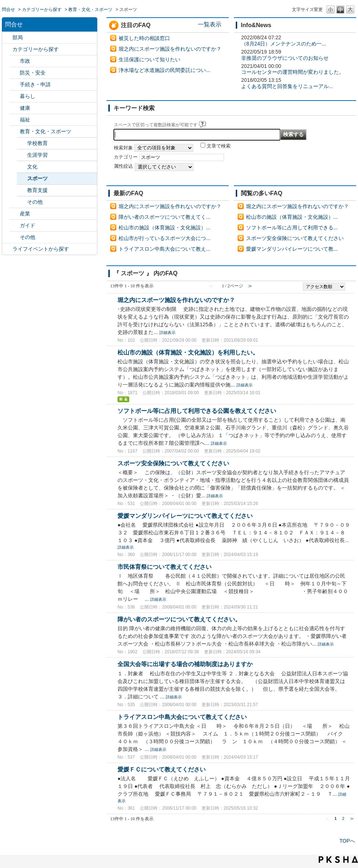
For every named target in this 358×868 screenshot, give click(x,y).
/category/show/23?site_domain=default (15, 96)
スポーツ (37, 178)
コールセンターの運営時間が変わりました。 (293, 72)
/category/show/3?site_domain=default (15, 61)
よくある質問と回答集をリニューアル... (287, 86)
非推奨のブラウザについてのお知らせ (285, 58)
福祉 (25, 120)
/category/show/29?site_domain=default (15, 237)
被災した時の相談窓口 (144, 38)
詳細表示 (167, 333)
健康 (25, 108)
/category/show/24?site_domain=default (15, 108)
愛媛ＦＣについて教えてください (162, 769)
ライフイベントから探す (41, 249)
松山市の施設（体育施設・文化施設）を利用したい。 (188, 352)
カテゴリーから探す (42, 10)
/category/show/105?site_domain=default (7, 249)
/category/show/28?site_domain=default (15, 226)
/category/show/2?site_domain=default (7, 49)
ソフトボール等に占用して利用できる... (292, 228)
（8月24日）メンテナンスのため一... (284, 44)
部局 (18, 37)
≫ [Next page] (352, 818)
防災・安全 (33, 73)
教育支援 (37, 190)
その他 (35, 202)
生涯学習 (37, 155)
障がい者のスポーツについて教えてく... (164, 217)
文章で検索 (219, 146)
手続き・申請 (35, 84)
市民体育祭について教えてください (164, 567)
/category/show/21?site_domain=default (15, 73)
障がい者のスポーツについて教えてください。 (179, 619)
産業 (25, 214)
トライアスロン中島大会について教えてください (182, 717)
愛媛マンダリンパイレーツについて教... (292, 249)
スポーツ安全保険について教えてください (295, 238)
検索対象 (123, 148)
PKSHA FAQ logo (338, 860)
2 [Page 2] (343, 818)
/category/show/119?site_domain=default (7, 38)
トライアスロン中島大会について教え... (164, 249)
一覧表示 (210, 24)
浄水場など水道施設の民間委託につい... (164, 70)
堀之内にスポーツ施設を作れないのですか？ (170, 49)
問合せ (8, 10)
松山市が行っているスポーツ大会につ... (164, 238)
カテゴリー (126, 157)
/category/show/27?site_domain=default (15, 214)
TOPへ (347, 841)
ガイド (28, 225)
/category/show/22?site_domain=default (15, 85)
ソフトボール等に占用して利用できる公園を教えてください (197, 411)
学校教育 (37, 143)
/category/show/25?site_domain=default (15, 120)
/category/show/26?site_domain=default (15, 132)
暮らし (28, 96)
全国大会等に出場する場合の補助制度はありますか (185, 664)
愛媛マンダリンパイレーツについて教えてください (185, 516)
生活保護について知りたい (149, 59)
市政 (25, 61)
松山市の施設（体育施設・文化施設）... (164, 228)
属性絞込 (123, 166)
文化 (32, 167)
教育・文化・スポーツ (90, 10)
